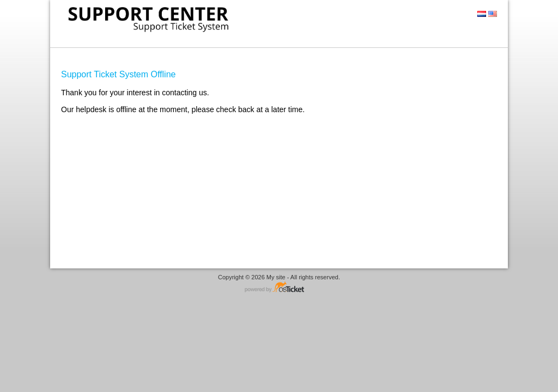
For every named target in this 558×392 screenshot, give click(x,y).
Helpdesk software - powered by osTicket (279, 288)
